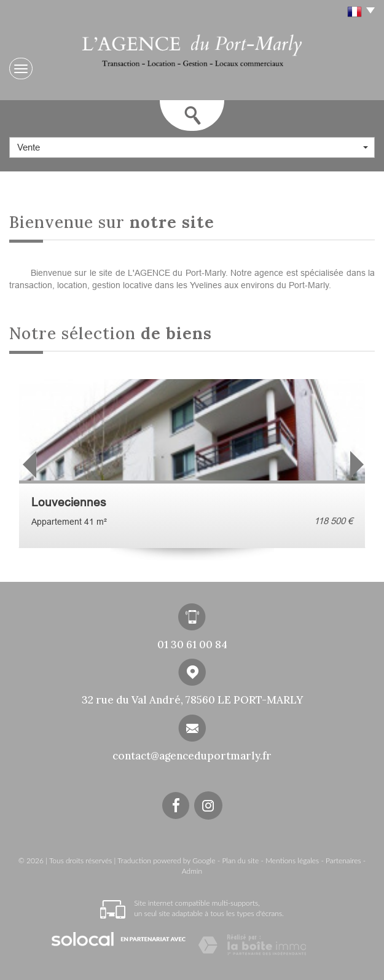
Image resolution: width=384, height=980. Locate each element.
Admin (192, 871)
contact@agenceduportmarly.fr (192, 756)
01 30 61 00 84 (192, 645)
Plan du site (240, 860)
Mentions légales (292, 860)
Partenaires (343, 860)
